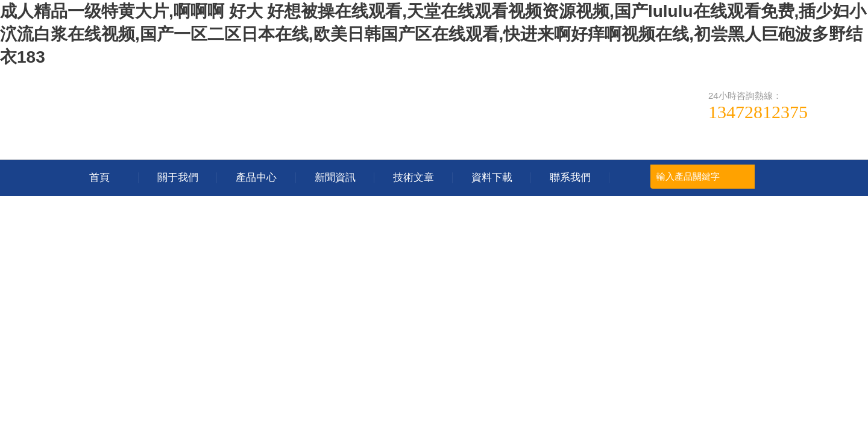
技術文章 (414, 178)
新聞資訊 (335, 178)
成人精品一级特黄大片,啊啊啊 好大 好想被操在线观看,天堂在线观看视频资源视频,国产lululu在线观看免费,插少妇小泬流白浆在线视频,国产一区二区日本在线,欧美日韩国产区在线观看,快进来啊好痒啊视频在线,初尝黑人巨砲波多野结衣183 (433, 34)
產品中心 (256, 178)
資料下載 (492, 178)
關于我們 (178, 178)
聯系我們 (570, 178)
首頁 (99, 178)
